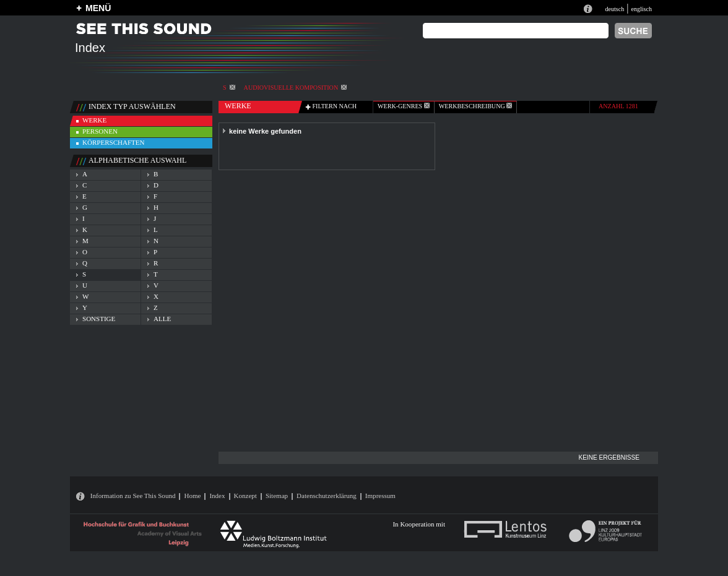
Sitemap (277, 496)
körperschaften (114, 142)
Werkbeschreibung (475, 106)
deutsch (614, 9)
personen (100, 131)
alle (162, 319)
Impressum (380, 496)
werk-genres (404, 106)
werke (94, 120)
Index (217, 496)
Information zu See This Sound (133, 496)
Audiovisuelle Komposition (296, 88)
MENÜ (98, 8)
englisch (641, 9)
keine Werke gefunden (265, 131)
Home (192, 496)
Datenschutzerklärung (327, 496)
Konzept (245, 496)
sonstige (99, 319)
